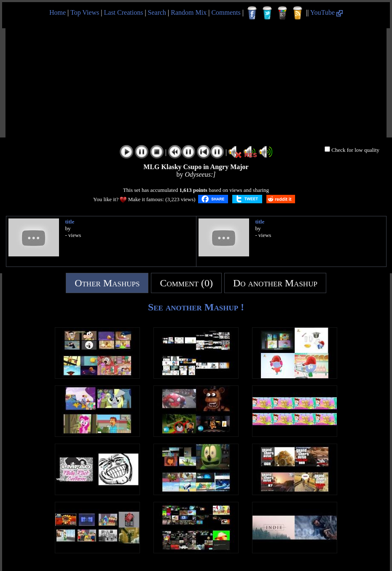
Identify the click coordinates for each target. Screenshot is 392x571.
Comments (226, 12)
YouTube (326, 12)
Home (58, 12)
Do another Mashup (275, 283)
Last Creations (124, 12)
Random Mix (189, 12)
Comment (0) (186, 283)
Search (157, 12)
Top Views (85, 12)
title (70, 222)
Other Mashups (107, 283)
